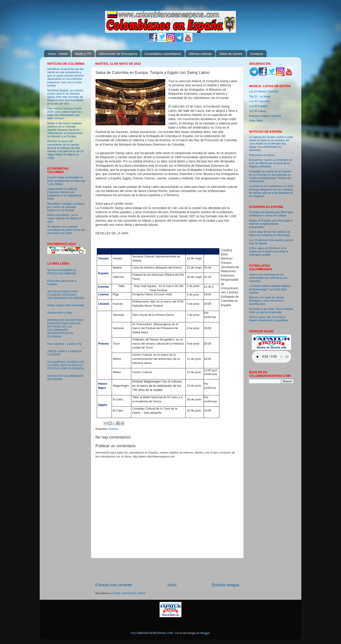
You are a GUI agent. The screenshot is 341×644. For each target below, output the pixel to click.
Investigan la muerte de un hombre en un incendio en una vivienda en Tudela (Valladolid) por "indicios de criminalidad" (270, 176)
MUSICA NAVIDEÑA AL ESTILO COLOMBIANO (62, 272)
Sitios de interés (231, 54)
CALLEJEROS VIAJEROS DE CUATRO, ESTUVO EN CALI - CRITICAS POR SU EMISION (66, 365)
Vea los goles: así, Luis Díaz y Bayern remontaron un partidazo (269, 319)
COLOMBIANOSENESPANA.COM (152, 633)
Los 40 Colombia (259, 101)
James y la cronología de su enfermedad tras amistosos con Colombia (268, 278)
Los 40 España (258, 106)
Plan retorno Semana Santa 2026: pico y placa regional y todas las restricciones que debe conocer (65, 113)
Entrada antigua (226, 585)
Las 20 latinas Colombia (264, 92)
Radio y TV (83, 54)
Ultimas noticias (200, 54)
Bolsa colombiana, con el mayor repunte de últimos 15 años (65, 218)
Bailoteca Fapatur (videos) (265, 116)
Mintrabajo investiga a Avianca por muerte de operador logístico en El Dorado (66, 207)
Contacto (257, 54)
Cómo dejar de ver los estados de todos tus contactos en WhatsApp (269, 234)
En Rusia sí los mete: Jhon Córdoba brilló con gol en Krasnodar (271, 311)
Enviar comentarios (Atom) (129, 593)
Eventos (114, 429)
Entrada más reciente (114, 585)
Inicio (172, 585)
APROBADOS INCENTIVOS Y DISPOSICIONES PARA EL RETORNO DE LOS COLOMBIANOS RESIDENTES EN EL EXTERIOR (66, 328)
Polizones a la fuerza (262, 155)
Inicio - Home (58, 54)
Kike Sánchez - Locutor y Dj (64, 344)
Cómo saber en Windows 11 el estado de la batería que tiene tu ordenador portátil (269, 251)
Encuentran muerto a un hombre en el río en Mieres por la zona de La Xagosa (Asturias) (271, 163)
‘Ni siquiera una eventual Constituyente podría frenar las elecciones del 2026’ (66, 230)
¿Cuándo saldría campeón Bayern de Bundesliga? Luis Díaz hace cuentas (270, 289)
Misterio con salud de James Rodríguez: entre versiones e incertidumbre (267, 301)
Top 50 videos (257, 111)
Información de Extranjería (118, 54)
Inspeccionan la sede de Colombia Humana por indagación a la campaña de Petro (65, 194)
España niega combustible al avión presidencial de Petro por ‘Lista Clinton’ (66, 181)
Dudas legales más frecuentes (66, 305)
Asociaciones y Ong (59, 313)
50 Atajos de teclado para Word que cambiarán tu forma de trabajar (271, 214)
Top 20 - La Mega (260, 97)
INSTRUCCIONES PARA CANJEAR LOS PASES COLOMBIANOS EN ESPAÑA (66, 295)
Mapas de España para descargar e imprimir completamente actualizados (271, 224)
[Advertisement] (167, 570)
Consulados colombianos (163, 54)
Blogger (205, 633)
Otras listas (256, 121)
